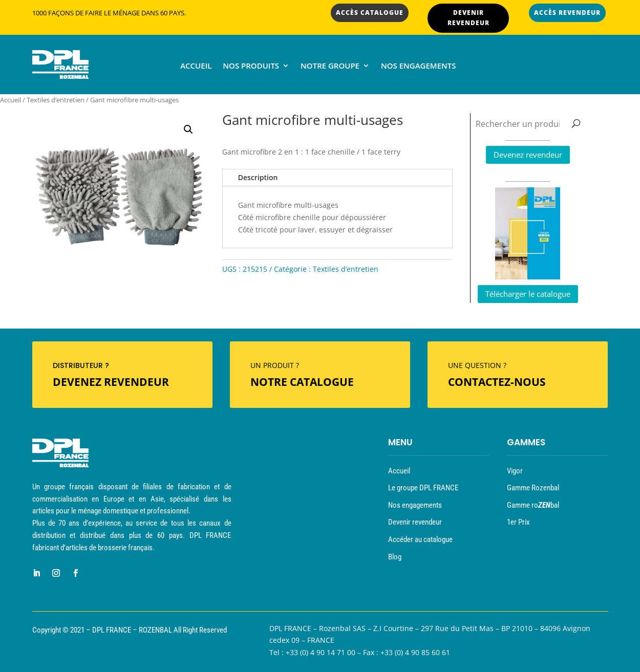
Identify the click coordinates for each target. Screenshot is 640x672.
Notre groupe (330, 66)
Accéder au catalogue (420, 539)
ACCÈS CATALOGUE (370, 13)
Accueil (196, 66)
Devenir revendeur (415, 522)
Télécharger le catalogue (528, 294)
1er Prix (518, 522)
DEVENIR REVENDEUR (468, 18)
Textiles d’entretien (56, 100)
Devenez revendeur (528, 155)
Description (258, 177)
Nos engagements (419, 66)
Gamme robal (533, 505)
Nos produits (251, 66)
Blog (395, 557)
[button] (188, 129)
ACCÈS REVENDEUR (567, 13)
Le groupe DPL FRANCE (423, 488)
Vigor (515, 471)
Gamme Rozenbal (533, 488)
